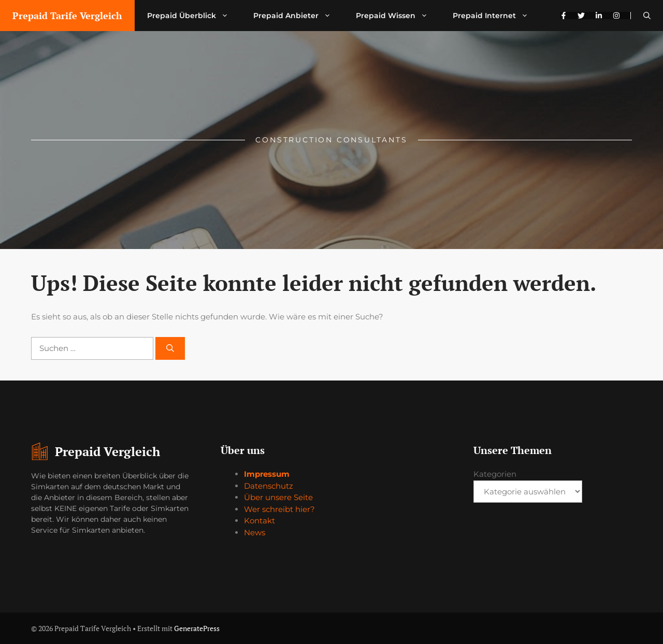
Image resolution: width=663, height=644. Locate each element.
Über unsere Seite (278, 497)
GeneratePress (197, 628)
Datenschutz (269, 486)
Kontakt (260, 521)
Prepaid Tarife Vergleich (67, 16)
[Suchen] (170, 349)
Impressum (267, 474)
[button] (647, 16)
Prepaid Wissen (398, 16)
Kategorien (495, 474)
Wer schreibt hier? (279, 509)
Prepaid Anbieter (298, 16)
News (255, 532)
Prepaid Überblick (194, 16)
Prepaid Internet (497, 16)
